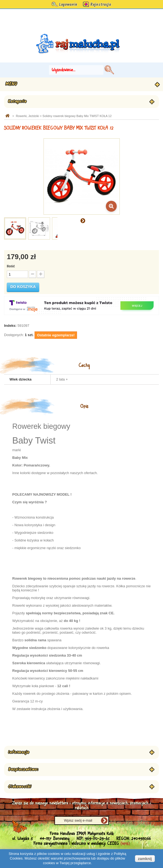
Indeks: (10, 326)
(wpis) (125, 844)
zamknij (145, 859)
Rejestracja (101, 5)
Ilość (11, 266)
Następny (83, 220)
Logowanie (68, 5)
